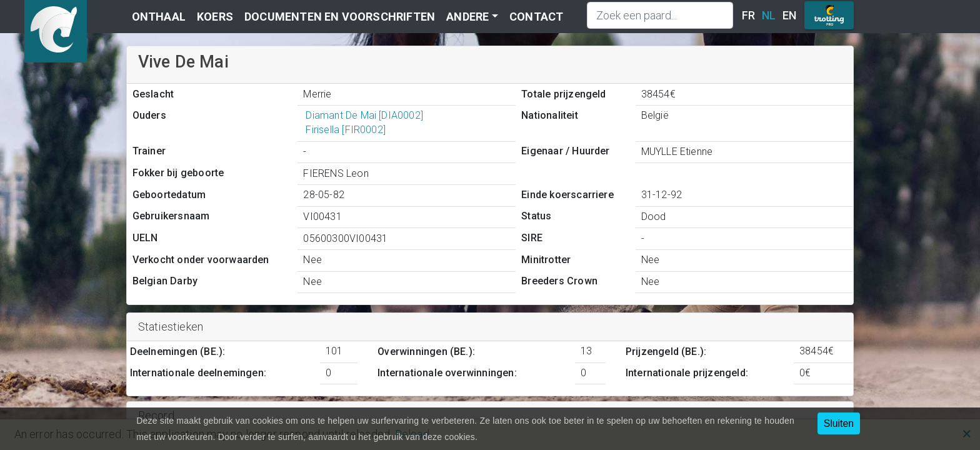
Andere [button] (467, 17)
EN (789, 15)
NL (769, 15)
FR (748, 15)
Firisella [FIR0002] (344, 130)
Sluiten (839, 423)
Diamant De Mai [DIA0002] (363, 115)
